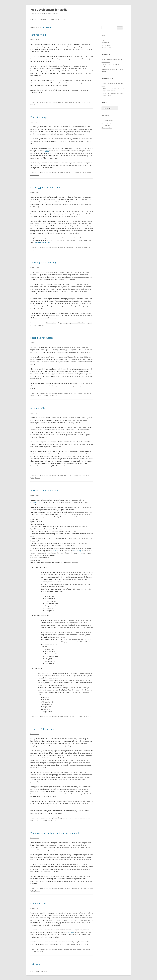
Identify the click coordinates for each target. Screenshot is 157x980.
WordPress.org (106, 47)
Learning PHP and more (43, 729)
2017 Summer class (107, 123)
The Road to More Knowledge (110, 64)
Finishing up (114, 91)
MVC (86, 818)
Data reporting (38, 35)
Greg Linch (105, 84)
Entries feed (105, 43)
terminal (75, 949)
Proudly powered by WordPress (40, 972)
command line (68, 949)
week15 (66, 102)
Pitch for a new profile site (44, 490)
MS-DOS (71, 932)
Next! (103, 67)
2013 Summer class (107, 121)
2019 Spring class (51, 102)
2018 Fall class (106, 125)
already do (55, 551)
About (65, 19)
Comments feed (106, 45)
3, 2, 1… (112, 96)
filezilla (66, 393)
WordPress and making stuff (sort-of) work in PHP (56, 833)
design (66, 323)
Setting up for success (42, 338)
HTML (65, 888)
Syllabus (33, 19)
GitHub (70, 393)
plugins (70, 323)
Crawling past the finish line (45, 187)
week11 (88, 393)
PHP (89, 818)
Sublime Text (82, 393)
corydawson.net (36, 502)
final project (67, 248)
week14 (77, 172)
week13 (74, 248)
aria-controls (67, 172)
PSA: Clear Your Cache (117, 93)
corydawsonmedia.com (42, 243)
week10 (81, 475)
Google (75, 475)
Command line (38, 903)
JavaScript (81, 818)
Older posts (35, 964)
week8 (72, 888)
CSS (73, 172)
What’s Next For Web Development (112, 59)
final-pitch (66, 716)
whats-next (72, 102)
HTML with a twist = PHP (117, 88)
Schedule (43, 19)
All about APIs (38, 408)
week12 (76, 323)
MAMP (75, 393)
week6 (32, 820)
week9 (80, 949)
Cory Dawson (46, 27)
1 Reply (33, 343)
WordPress (82, 323)
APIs (65, 475)
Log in (103, 40)
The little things (39, 117)
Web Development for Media (49, 10)
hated (47, 151)
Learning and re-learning (43, 262)
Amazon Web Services (70, 818)
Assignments (55, 19)
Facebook (70, 475)
